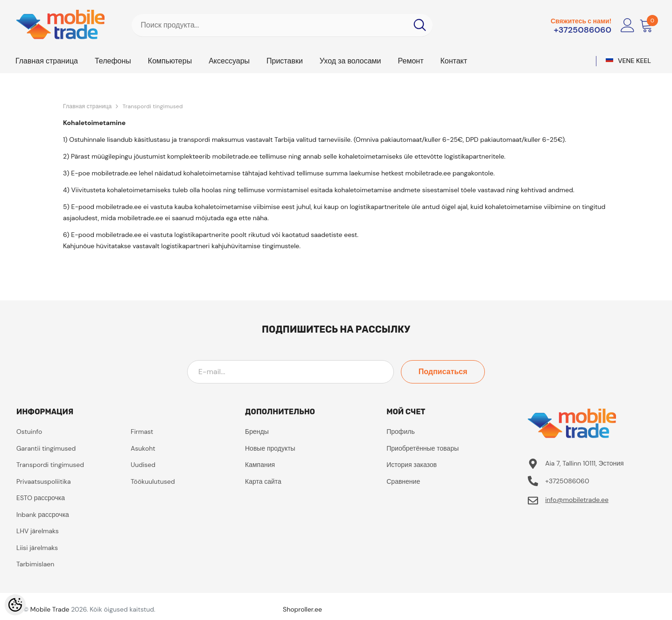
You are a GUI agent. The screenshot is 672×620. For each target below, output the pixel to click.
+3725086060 (582, 30)
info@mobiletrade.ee (577, 500)
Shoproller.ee (302, 609)
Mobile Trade (50, 609)
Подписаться (443, 372)
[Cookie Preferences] (15, 605)
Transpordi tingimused (152, 106)
